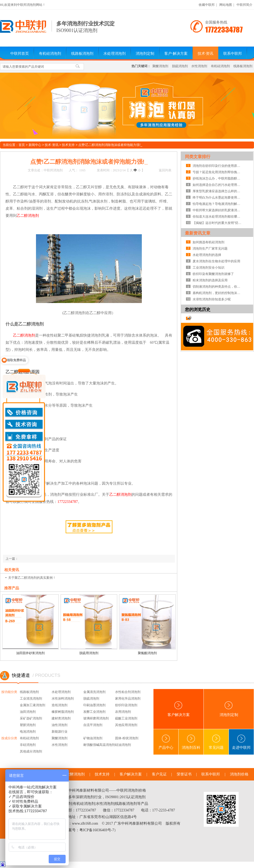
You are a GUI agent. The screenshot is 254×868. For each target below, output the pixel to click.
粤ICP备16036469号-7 (97, 830)
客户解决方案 (179, 709)
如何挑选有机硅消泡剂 (208, 242)
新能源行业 (60, 732)
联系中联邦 (233, 54)
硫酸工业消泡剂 (126, 718)
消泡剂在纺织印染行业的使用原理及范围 (218, 166)
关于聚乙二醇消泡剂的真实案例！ (32, 578)
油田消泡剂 (28, 712)
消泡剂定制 (145, 54)
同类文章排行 (198, 157)
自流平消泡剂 (93, 725)
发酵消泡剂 (75, 774)
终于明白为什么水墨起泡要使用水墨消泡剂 (218, 198)
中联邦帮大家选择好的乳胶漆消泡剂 (218, 210)
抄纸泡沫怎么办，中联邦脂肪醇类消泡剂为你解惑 (218, 178)
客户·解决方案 (176, 54)
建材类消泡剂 (61, 718)
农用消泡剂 (123, 712)
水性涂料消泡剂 (63, 699)
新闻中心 (35, 145)
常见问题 (216, 742)
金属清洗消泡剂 (94, 692)
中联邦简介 (244, 5)
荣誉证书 (184, 774)
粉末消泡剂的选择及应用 (210, 280)
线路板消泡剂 (82, 54)
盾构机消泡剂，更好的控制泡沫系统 (218, 293)
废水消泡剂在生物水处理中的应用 (216, 261)
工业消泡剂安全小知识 (208, 268)
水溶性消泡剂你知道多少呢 (212, 299)
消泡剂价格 (239, 774)
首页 (22, 145)
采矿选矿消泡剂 (31, 718)
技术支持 (68, 145)
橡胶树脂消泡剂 (63, 712)
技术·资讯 (206, 54)
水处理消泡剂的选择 (207, 255)
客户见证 (159, 774)
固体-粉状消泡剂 (127, 738)
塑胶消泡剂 (28, 725)
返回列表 (165, 170)
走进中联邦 (241, 742)
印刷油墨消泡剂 (94, 705)
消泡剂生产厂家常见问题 (210, 249)
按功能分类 (9, 692)
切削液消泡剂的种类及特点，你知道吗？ (218, 287)
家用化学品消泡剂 (128, 699)
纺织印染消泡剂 (126, 705)
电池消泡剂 (28, 732)
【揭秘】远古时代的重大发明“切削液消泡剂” (218, 223)
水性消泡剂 (199, 66)
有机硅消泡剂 (50, 54)
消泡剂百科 (191, 742)
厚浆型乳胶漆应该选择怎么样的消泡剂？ (218, 191)
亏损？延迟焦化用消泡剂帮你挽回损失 (218, 172)
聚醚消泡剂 (160, 66)
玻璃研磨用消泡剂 (96, 718)
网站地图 (226, 5)
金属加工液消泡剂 (33, 705)
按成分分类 (9, 738)
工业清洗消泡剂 (31, 699)
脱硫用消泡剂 (89, 653)
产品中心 (166, 742)
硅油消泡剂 (123, 745)
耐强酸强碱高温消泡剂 (99, 745)
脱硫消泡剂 (180, 66)
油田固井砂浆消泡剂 (30, 653)
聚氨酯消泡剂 (147, 653)
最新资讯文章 (198, 233)
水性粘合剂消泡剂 (128, 692)
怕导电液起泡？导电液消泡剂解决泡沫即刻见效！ (218, 204)
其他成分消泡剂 (31, 751)
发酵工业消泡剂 (94, 712)
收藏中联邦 (207, 5)
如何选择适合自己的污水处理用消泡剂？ (218, 185)
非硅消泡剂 (28, 745)
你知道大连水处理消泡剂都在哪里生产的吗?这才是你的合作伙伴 (218, 217)
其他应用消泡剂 (126, 725)
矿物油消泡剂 (93, 738)
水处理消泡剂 (115, 54)
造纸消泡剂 (60, 705)
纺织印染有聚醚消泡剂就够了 (213, 274)
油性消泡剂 (60, 725)
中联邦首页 (20, 54)
